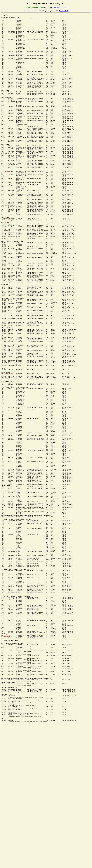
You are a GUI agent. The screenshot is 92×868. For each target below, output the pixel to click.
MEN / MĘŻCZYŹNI (59, 8)
